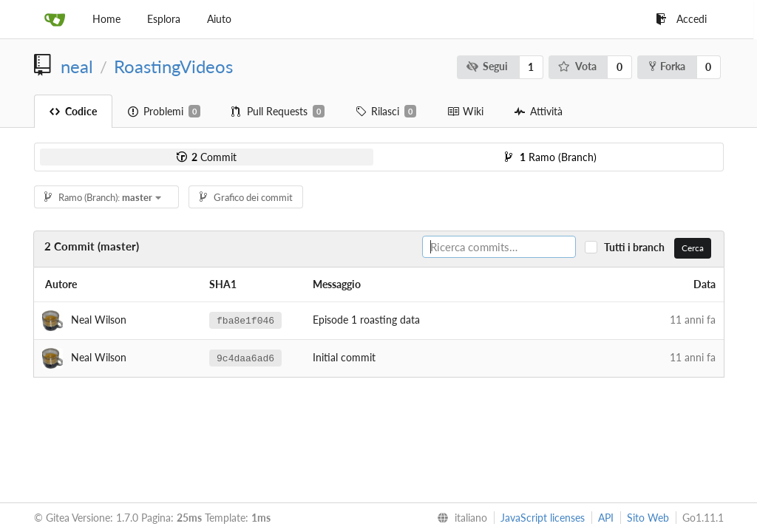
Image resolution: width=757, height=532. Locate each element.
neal (77, 66)
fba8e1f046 (245, 320)
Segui (487, 66)
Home (106, 19)
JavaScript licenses (543, 518)
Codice (73, 111)
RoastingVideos (173, 66)
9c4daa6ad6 (245, 358)
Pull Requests (278, 112)
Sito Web (648, 518)
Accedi (681, 19)
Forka (667, 66)
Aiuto (219, 19)
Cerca (693, 248)
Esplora (164, 19)
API (606, 518)
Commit (207, 157)
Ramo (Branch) (551, 157)
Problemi (164, 112)
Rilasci (386, 112)
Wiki (465, 111)
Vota (577, 66)
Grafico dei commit (246, 197)
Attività (539, 111)
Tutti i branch (638, 247)
